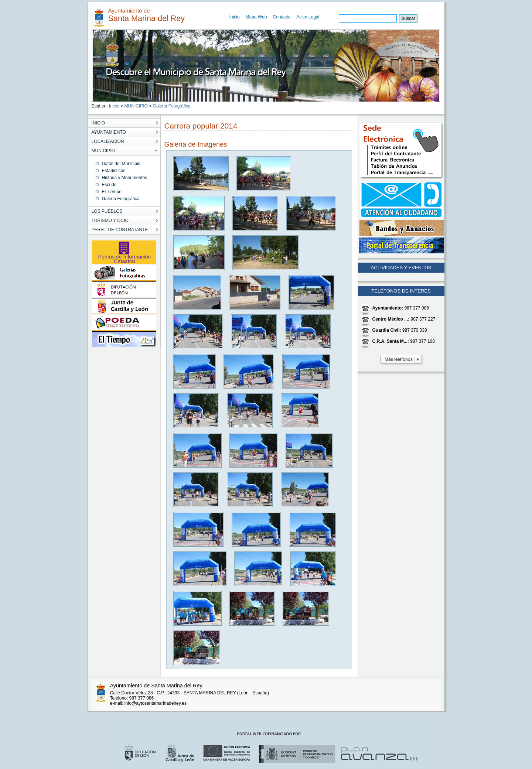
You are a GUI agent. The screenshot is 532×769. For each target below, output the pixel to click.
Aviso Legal (308, 17)
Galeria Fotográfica (172, 106)
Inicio (235, 17)
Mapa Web (256, 17)
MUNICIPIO (136, 106)
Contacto (282, 17)
